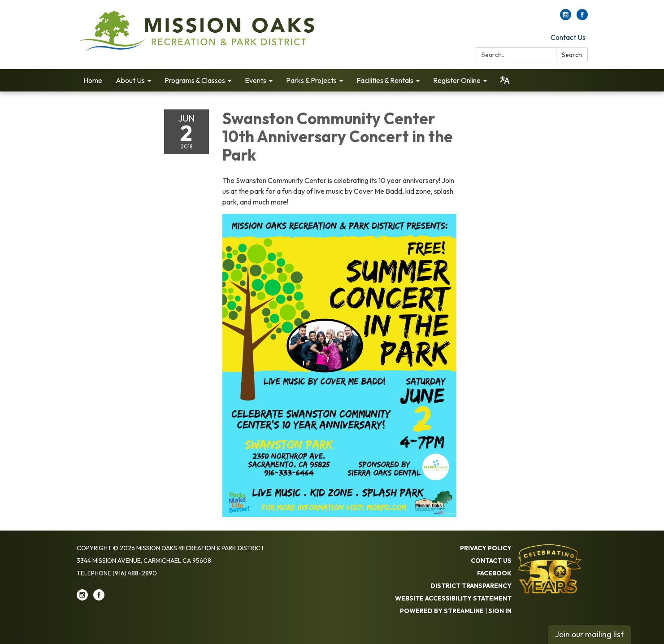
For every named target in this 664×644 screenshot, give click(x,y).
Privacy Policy (486, 548)
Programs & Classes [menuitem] (195, 80)
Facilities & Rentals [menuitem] (385, 80)
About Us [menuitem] (130, 80)
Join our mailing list (589, 634)
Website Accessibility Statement (453, 598)
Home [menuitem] (93, 80)
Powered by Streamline (442, 611)
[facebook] (582, 17)
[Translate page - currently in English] (505, 80)
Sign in (500, 611)
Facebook (494, 573)
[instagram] (566, 17)
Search (572, 55)
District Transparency (471, 586)
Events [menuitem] (256, 80)
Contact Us (568, 37)
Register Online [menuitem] (457, 80)
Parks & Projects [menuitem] (311, 80)
